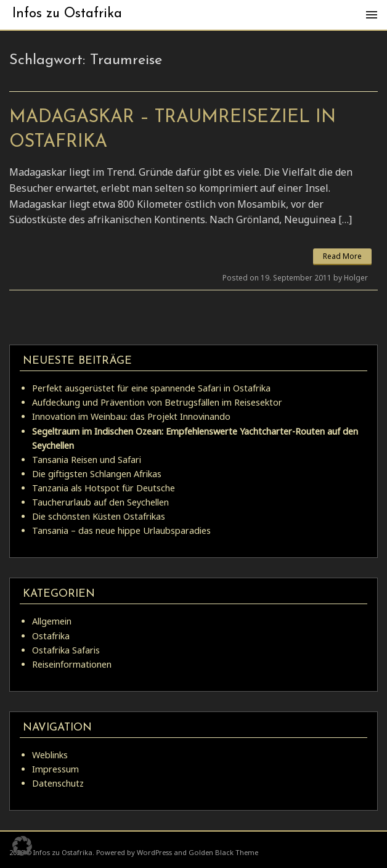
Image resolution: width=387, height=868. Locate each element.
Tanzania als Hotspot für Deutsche (104, 488)
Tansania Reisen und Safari (87, 460)
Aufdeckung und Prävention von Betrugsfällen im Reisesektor (157, 402)
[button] (22, 846)
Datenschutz (58, 783)
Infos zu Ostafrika (67, 14)
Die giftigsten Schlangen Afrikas (97, 474)
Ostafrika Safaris (66, 650)
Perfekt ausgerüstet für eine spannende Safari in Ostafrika (151, 388)
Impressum (55, 769)
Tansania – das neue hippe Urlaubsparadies (121, 530)
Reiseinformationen (72, 664)
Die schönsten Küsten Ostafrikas (99, 516)
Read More (342, 256)
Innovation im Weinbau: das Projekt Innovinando (131, 416)
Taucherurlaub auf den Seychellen (100, 502)
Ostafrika (51, 636)
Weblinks (50, 755)
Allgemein (52, 621)
